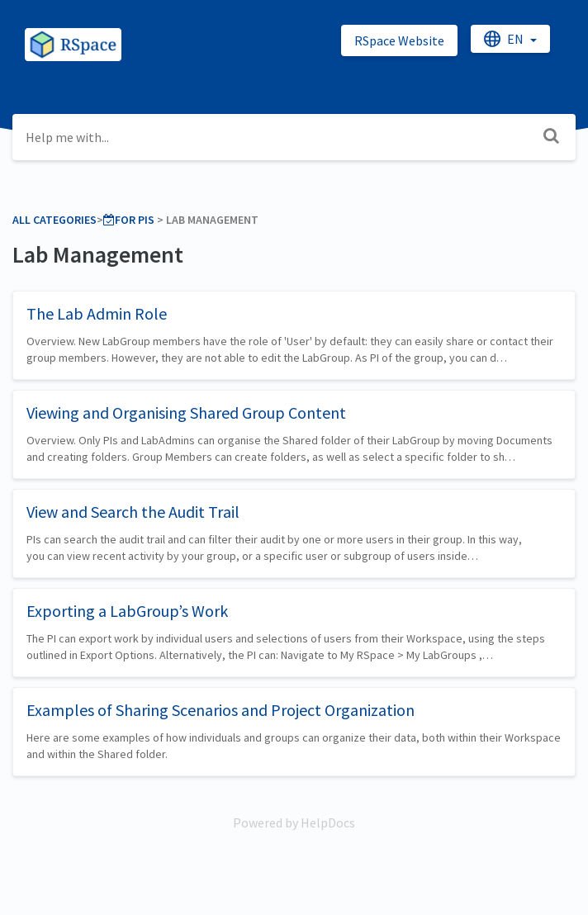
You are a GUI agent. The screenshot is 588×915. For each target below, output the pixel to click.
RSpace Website (399, 40)
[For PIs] (129, 220)
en (505, 39)
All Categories (55, 220)
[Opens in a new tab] (294, 823)
